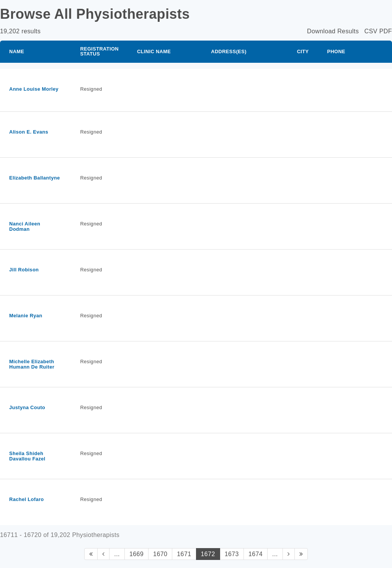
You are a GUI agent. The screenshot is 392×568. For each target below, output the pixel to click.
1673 (232, 554)
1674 (256, 554)
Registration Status (99, 51)
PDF (386, 31)
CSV (371, 31)
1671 (184, 554)
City (303, 51)
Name (17, 51)
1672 (208, 554)
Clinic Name (154, 51)
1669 (136, 554)
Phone (336, 51)
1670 (160, 554)
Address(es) (229, 51)
